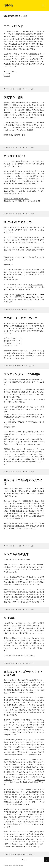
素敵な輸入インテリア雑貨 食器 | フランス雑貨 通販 (22, 201)
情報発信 (8, 5)
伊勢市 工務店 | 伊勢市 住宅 (14, 135)
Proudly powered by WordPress (13, 865)
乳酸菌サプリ (8, 265)
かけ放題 (9, 618)
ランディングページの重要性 (22, 374)
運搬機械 (7, 76)
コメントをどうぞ (29, 89)
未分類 (19, 89)
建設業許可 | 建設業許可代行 (30, 710)
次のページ (47, 860)
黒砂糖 (19, 294)
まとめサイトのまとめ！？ (20, 318)
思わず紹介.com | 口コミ (13, 341)
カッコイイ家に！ (15, 156)
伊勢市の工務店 (13, 97)
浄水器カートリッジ (11, 280)
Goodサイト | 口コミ (11, 346)
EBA (40, 449)
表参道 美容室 (29, 822)
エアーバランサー (15, 26)
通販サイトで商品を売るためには (23, 482)
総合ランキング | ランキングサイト (30, 732)
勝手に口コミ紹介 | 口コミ (13, 338)
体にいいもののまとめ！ (19, 222)
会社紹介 (21, 752)
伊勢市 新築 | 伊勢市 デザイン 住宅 (16, 198)
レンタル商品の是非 (16, 554)
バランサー (8, 74)
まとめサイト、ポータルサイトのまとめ (23, 673)
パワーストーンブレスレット (20, 832)
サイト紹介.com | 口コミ (13, 343)
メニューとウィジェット (43, 7)
